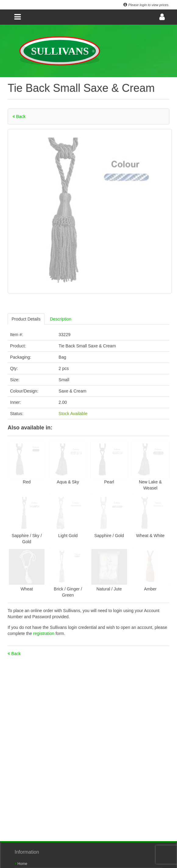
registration (44, 633)
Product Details (26, 319)
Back (19, 117)
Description (61, 319)
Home (21, 864)
